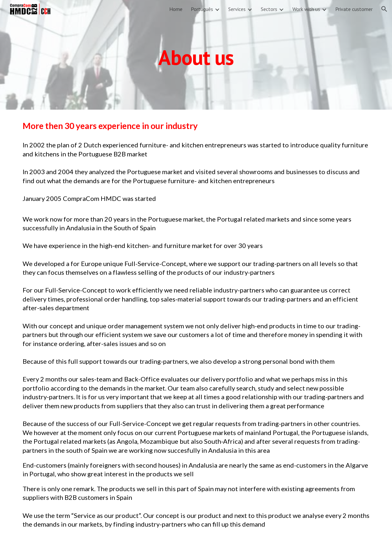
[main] (196, 55)
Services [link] (237, 9)
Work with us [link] (306, 9)
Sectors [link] (269, 9)
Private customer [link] (354, 9)
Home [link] (176, 9)
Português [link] (202, 9)
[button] (384, 9)
